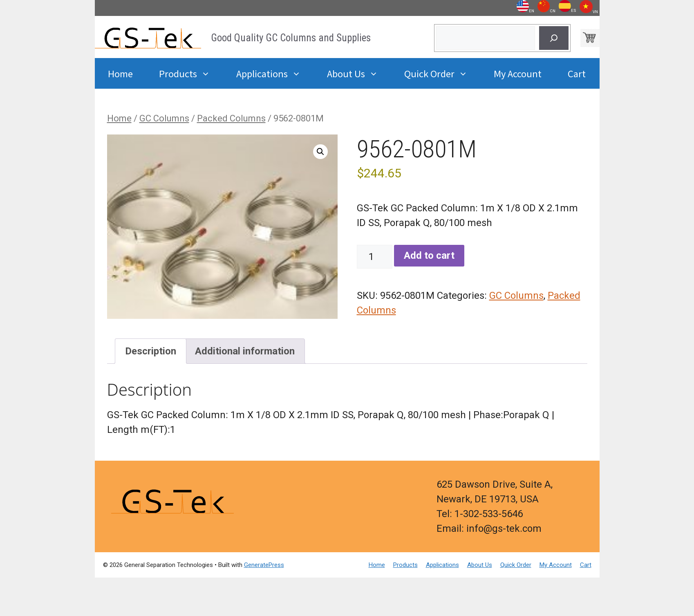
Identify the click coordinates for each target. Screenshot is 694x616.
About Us (359, 73)
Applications (275, 73)
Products (191, 73)
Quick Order (442, 73)
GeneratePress (264, 565)
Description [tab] (151, 351)
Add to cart (429, 255)
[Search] (554, 38)
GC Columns (164, 118)
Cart (577, 73)
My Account (518, 73)
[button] (320, 152)
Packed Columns (231, 118)
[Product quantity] (375, 257)
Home (120, 73)
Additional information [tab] (245, 351)
